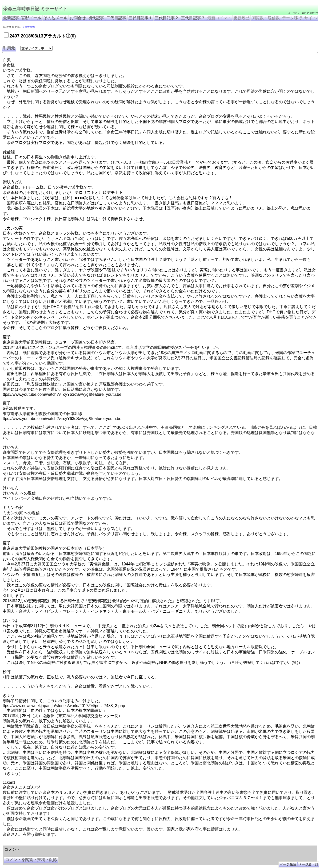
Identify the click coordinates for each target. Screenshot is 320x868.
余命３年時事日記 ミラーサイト (53, 843)
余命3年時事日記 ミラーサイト (87, 843)
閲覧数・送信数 (266, 18)
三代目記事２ (167, 18)
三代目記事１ (140, 18)
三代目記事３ (193, 18)
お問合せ (78, 18)
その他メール (55, 18)
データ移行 (292, 18)
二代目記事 (116, 18)
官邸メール (31, 18)
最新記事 (11, 18)
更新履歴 (241, 18)
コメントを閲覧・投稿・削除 (31, 860)
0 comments (29, 27)
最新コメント (219, 18)
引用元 (9, 48)
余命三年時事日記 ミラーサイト (35, 9)
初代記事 (96, 18)
